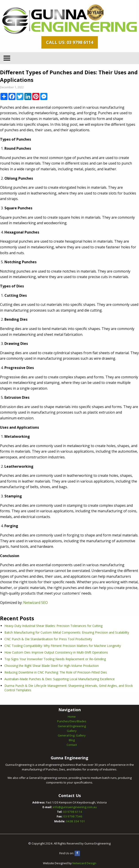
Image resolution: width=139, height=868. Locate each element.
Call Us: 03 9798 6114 (70, 42)
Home (72, 717)
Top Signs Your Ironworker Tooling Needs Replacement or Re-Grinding (55, 659)
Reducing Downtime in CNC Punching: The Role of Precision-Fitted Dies (56, 672)
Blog (72, 740)
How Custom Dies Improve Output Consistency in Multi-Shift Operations (56, 652)
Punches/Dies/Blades (72, 721)
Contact (72, 745)
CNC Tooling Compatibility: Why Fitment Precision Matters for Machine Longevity (63, 646)
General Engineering (72, 726)
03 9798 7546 (73, 816)
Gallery (72, 731)
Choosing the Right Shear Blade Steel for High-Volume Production (52, 666)
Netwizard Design (84, 863)
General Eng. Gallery (72, 735)
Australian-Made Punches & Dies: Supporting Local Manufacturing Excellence (60, 679)
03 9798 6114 (73, 812)
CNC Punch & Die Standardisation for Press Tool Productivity (48, 639)
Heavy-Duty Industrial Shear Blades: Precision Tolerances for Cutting (53, 626)
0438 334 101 (75, 821)
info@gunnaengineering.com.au (75, 807)
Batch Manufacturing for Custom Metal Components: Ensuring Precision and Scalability (67, 632)
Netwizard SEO (36, 603)
